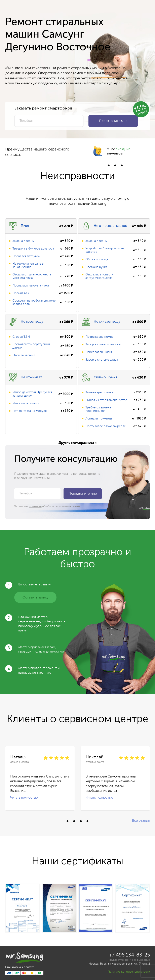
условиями (35, 506)
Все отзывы (141, 821)
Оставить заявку (35, 598)
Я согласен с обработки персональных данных (47, 506)
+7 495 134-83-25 (130, 955)
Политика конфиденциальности (129, 972)
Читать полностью (24, 798)
